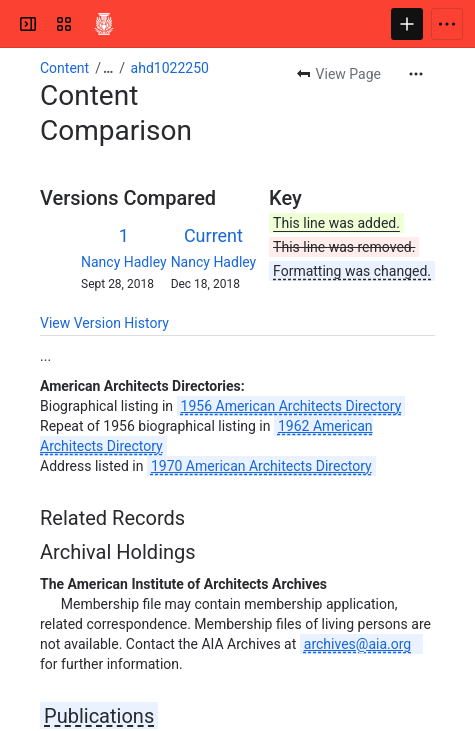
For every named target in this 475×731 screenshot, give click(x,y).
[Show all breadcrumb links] (108, 68)
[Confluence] (104, 24)
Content (64, 68)
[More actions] (416, 74)
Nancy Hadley (124, 262)
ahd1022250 (170, 68)
